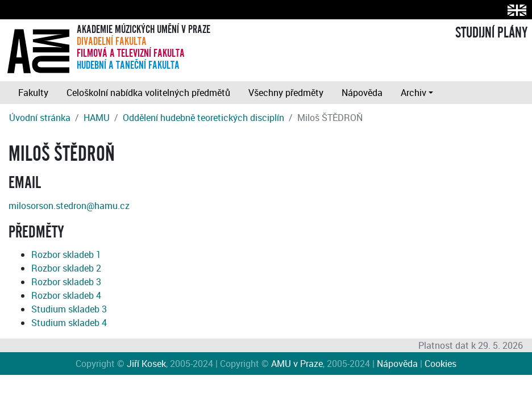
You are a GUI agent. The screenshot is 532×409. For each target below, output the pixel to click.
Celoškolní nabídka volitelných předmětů (148, 93)
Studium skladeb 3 (69, 309)
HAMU (97, 118)
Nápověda (362, 93)
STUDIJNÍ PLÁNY (491, 33)
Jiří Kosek (146, 364)
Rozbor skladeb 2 (66, 268)
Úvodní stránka (40, 118)
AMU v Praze (297, 364)
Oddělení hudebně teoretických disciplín (203, 118)
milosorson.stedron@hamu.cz (69, 206)
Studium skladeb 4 (69, 323)
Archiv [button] (413, 93)
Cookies (440, 364)
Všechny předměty (286, 93)
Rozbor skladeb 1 (66, 254)
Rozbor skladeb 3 (66, 282)
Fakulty (33, 93)
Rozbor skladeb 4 (66, 295)
